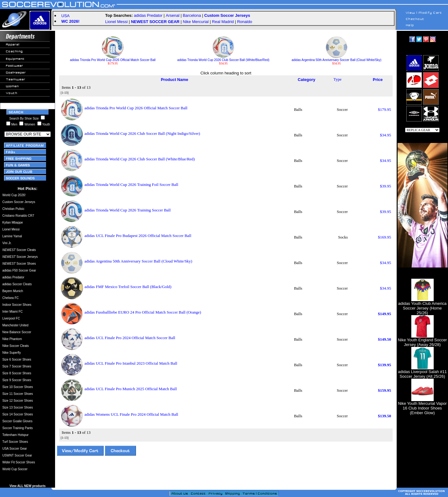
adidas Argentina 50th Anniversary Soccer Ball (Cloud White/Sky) (336, 59)
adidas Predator (148, 15)
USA (65, 16)
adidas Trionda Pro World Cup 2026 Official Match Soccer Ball (113, 59)
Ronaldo (245, 22)
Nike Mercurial (196, 22)
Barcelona (192, 15)
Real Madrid (223, 22)
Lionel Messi (116, 22)
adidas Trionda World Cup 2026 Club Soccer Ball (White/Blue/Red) (223, 59)
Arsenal (173, 15)
